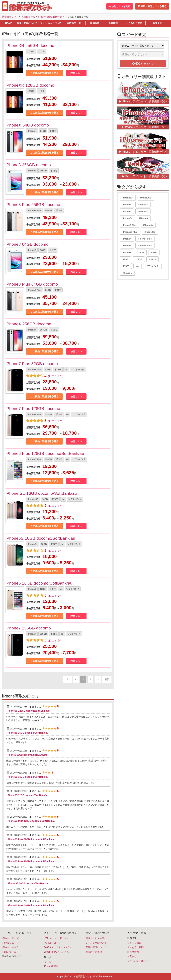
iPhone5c (143, 211)
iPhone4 (127, 205)
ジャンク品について (96, 943)
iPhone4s (143, 205)
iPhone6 (32, 589)
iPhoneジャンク (10, 947)
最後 (107, 679)
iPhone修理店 (51, 966)
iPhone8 (32, 171)
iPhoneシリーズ (10, 938)
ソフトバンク (78, 369)
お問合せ (132, 956)
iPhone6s (32, 544)
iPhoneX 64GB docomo (27, 125)
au (66, 369)
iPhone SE (33, 499)
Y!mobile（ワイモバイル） (58, 952)
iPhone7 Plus (34, 369)
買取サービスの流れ (96, 938)
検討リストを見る (120, 6)
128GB (31, 91)
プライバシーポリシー (139, 961)
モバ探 (47, 962)
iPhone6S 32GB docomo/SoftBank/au (28, 795)
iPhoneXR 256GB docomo (30, 45)
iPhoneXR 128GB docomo (30, 85)
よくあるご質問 (135, 947)
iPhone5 (127, 211)
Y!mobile (127, 273)
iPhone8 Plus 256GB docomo (33, 205)
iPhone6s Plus (130, 232)
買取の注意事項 (94, 952)
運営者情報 (133, 952)
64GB (43, 131)
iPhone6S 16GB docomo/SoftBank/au (40, 538)
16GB (45, 499)
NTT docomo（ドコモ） (56, 938)
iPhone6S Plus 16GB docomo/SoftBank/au (30, 861)
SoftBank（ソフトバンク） (58, 947)
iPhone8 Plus (34, 210)
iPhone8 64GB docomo (27, 244)
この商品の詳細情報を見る (44, 73)
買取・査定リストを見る (152, 6)
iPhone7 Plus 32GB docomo (32, 364)
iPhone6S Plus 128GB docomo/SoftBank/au (31, 821)
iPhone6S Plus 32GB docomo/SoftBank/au (30, 839)
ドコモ (41, 51)
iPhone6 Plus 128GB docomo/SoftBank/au (45, 453)
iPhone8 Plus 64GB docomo (32, 284)
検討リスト (76, 73)
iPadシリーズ (9, 952)
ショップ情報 (134, 943)
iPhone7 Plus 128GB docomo (33, 409)
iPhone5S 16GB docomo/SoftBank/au (28, 733)
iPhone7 (32, 634)
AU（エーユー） (52, 943)
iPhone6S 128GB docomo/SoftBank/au (28, 711)
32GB (48, 369)
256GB (31, 51)
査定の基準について (96, 947)
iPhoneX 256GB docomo (28, 324)
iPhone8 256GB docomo (28, 165)
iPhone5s (127, 218)
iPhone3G (128, 198)
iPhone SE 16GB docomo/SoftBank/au (41, 493)
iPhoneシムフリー (12, 943)
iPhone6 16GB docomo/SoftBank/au (39, 583)
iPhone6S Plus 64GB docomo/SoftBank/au (30, 905)
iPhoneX (32, 131)
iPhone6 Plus (34, 459)
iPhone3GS (146, 198)
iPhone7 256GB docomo (28, 628)
